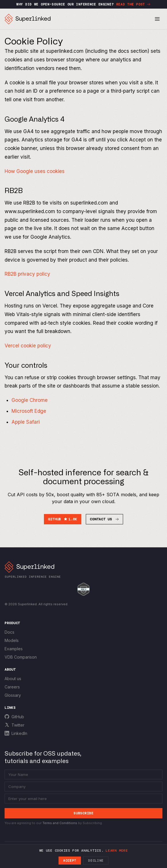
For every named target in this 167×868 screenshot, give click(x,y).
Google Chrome (30, 400)
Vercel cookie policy (28, 346)
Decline (96, 861)
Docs (9, 632)
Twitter (18, 725)
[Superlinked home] (28, 19)
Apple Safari (26, 422)
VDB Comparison (21, 657)
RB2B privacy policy (27, 274)
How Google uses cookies (35, 171)
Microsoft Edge (29, 411)
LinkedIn (19, 733)
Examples (14, 649)
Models (12, 640)
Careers (12, 687)
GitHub (18, 717)
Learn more (117, 851)
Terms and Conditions (60, 823)
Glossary (13, 695)
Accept (70, 861)
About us (13, 679)
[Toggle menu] (157, 19)
